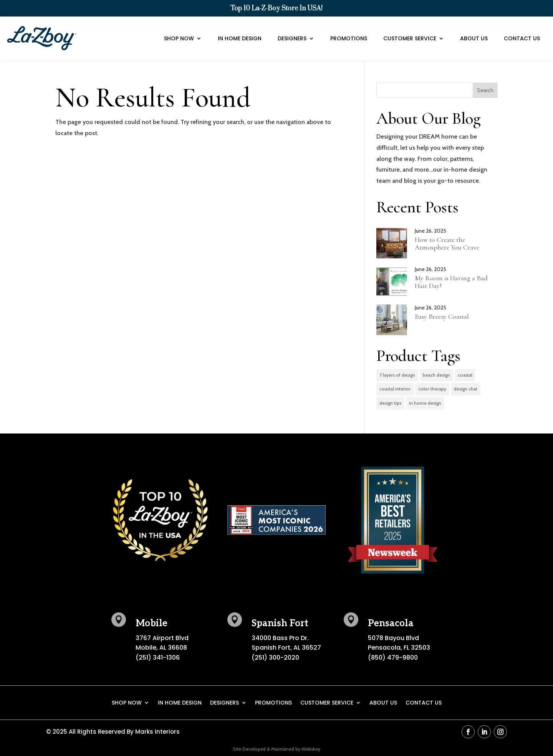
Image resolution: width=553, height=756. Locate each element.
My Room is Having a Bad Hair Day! (451, 282)
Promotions (349, 29)
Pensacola (391, 623)
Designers (292, 29)
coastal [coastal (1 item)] (465, 375)
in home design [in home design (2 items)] (425, 403)
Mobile (151, 623)
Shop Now (179, 29)
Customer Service (410, 29)
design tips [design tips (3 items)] (390, 403)
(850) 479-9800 (393, 658)
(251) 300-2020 (275, 658)
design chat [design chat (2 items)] (466, 389)
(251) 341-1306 (158, 658)
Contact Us (522, 29)
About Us (474, 29)
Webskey (311, 749)
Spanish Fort (280, 623)
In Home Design (240, 29)
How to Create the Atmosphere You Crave (447, 243)
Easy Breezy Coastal (442, 316)
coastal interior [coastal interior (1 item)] (395, 389)
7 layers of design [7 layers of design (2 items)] (397, 375)
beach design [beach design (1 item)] (436, 375)
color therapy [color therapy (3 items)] (432, 389)
